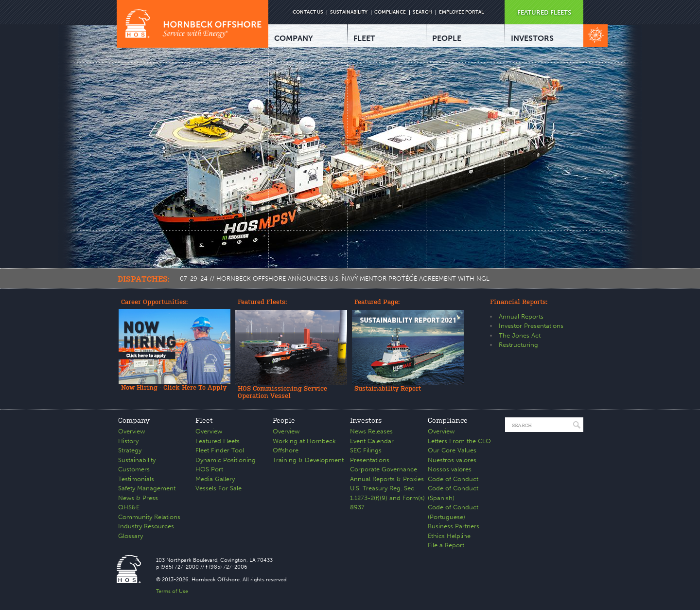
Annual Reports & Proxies (387, 479)
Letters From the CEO (459, 441)
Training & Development (308, 460)
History (128, 441)
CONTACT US (308, 12)
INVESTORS (532, 38)
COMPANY (294, 38)
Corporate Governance (384, 469)
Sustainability (137, 460)
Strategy (130, 450)
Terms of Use (172, 591)
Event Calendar (372, 441)
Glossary (131, 536)
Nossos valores (450, 469)
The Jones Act (520, 335)
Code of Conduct (453, 479)
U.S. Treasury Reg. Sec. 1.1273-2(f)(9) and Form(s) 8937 (387, 498)
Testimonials (136, 479)
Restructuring (518, 345)
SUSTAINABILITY (349, 12)
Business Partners (454, 526)
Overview (131, 431)
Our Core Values (452, 450)
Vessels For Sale (219, 488)
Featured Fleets (218, 441)
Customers (134, 469)
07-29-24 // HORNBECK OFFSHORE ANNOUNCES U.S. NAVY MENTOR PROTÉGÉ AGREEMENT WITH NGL (335, 278)
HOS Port (209, 469)
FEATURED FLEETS (544, 12)
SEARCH (422, 12)
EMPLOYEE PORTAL (461, 12)
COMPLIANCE (390, 12)
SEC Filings (366, 450)
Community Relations (149, 517)
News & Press (138, 498)
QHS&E (129, 507)
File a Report (446, 545)
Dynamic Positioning (226, 460)
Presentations (370, 460)
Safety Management (147, 488)
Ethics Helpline (449, 536)
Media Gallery (215, 479)
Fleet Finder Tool (220, 450)
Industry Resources (146, 526)
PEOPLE (447, 38)
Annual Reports (521, 316)
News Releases (371, 431)
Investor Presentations (531, 326)
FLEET (364, 38)
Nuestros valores (452, 460)
